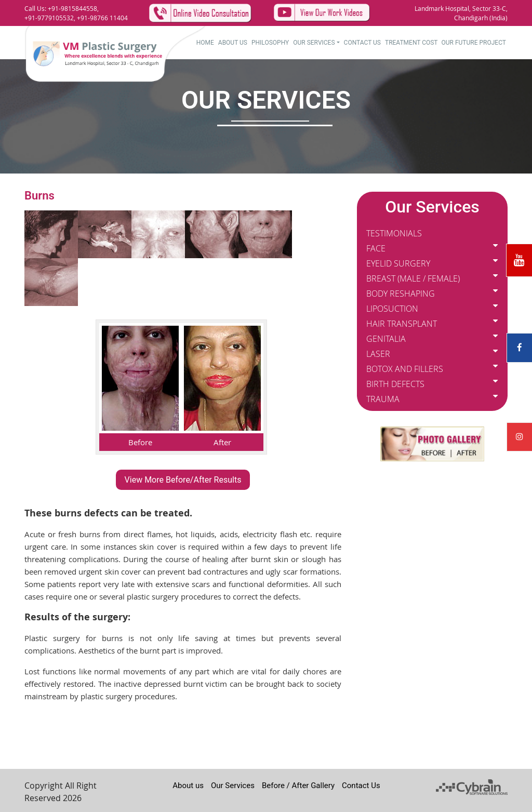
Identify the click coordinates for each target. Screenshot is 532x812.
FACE (376, 248)
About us (188, 786)
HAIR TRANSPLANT (402, 324)
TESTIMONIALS (394, 233)
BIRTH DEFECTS (395, 384)
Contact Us (362, 43)
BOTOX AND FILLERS (405, 369)
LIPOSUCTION (392, 309)
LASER (378, 354)
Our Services (314, 43)
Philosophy (270, 43)
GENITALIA (386, 339)
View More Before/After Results (183, 480)
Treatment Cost (411, 43)
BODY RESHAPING (401, 294)
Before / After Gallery (298, 786)
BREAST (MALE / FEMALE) (413, 278)
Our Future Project (474, 43)
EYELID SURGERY (398, 263)
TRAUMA (383, 399)
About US (233, 43)
